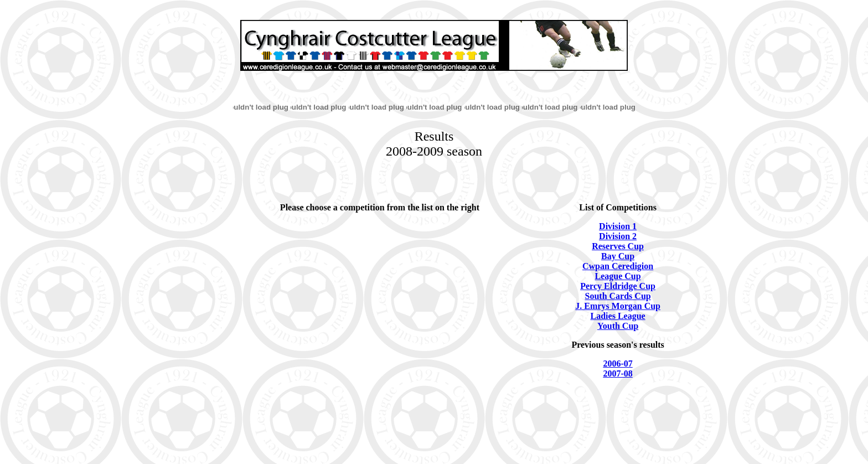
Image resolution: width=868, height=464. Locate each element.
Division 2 (618, 236)
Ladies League (618, 316)
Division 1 (618, 226)
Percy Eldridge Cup (618, 286)
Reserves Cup (618, 246)
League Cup (618, 276)
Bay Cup (618, 256)
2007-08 (618, 373)
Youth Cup (618, 326)
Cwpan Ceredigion (618, 266)
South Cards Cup (618, 296)
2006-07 (618, 364)
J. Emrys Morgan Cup (618, 306)
